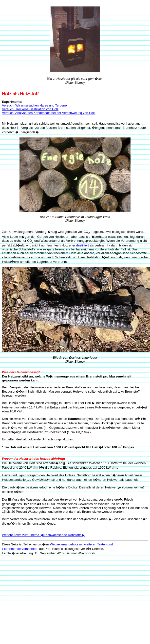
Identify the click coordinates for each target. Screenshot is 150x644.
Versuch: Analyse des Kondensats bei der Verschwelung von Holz (49, 113)
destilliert (83, 245)
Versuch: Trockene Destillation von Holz (30, 109)
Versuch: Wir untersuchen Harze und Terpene (34, 105)
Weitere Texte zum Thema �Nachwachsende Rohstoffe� (43, 535)
